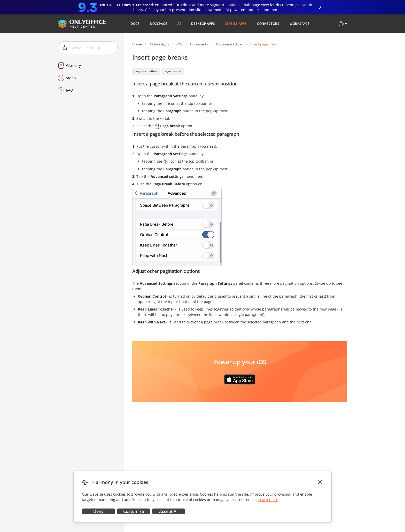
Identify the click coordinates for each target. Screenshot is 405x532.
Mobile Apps (159, 44)
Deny (98, 511)
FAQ (70, 90)
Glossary (73, 65)
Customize (134, 511)
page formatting (146, 71)
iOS (180, 44)
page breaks (173, 71)
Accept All (169, 511)
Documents (199, 44)
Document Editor (229, 44)
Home (137, 44)
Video (71, 78)
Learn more (268, 500)
